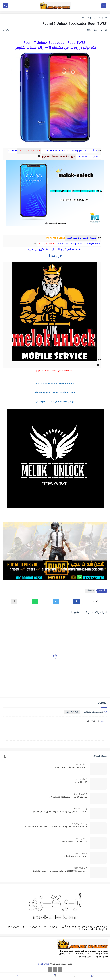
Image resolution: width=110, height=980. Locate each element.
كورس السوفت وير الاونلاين (75, 857)
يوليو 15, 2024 (80, 779)
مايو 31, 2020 (80, 853)
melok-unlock (44, 964)
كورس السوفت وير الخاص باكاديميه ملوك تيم (55, 393)
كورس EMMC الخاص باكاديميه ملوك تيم (55, 402)
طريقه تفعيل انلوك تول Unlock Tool (71, 768)
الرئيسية (102, 18)
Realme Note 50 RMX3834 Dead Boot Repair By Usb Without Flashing (56, 827)
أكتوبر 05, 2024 (79, 794)
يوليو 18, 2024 (80, 764)
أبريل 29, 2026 (80, 868)
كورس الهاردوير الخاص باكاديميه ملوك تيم (55, 384)
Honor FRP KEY (81, 782)
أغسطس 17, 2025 (78, 824)
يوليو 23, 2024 (80, 838)
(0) (6, 31)
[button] (77, 601)
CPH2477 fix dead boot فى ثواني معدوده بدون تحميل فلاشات (60, 871)
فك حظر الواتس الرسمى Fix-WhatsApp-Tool (67, 797)
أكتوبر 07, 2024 (79, 809)
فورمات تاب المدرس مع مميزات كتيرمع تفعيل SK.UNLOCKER (60, 812)
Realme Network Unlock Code (74, 842)
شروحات (86, 18)
